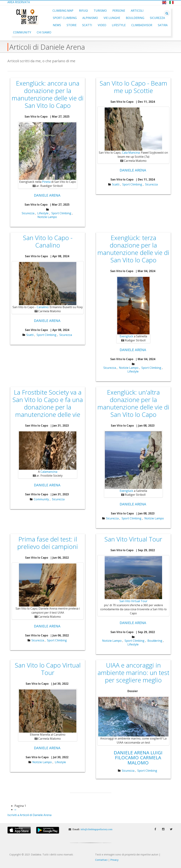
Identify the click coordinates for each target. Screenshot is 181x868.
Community (22, 32)
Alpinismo (90, 18)
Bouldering (135, 18)
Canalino (43, 307)
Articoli (137, 11)
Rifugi (84, 11)
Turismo (100, 11)
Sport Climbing (65, 18)
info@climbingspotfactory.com (97, 829)
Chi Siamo (44, 32)
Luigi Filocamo (139, 755)
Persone (119, 11)
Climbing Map (63, 11)
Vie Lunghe (112, 18)
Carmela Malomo (144, 760)
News (57, 25)
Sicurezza (157, 18)
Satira (163, 25)
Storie (72, 25)
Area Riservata (19, 2)
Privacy (114, 860)
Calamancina (49, 472)
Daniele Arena (47, 195)
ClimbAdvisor (142, 25)
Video (102, 25)
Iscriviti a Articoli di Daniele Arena (29, 815)
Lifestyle (119, 25)
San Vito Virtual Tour (133, 601)
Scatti (87, 25)
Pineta (46, 182)
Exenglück (126, 336)
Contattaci (101, 860)
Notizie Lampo (47, 217)
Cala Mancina (131, 153)
